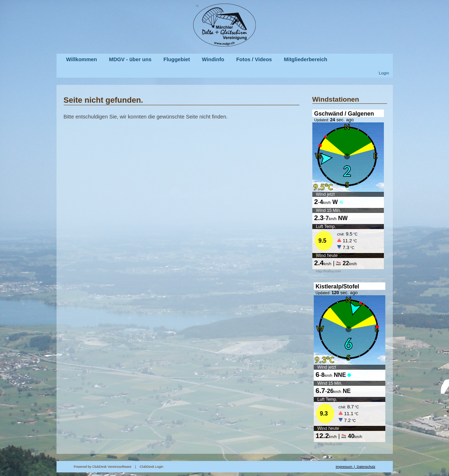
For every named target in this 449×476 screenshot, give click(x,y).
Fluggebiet (177, 59)
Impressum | (346, 467)
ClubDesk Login (238, 467)
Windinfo (213, 59)
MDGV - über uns (130, 59)
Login (384, 73)
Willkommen (82, 59)
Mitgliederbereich (305, 59)
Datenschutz (366, 467)
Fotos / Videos (254, 59)
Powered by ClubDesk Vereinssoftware (103, 467)
